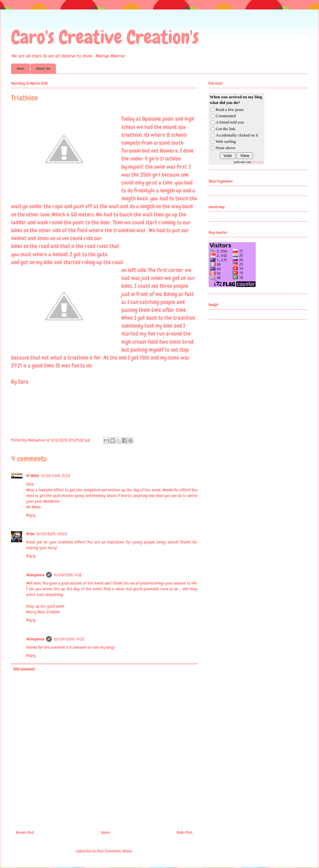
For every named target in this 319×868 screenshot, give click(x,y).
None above (226, 148)
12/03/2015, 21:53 (56, 476)
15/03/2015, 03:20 (52, 534)
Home (21, 69)
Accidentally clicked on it (237, 135)
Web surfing (226, 141)
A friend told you (230, 122)
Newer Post (25, 832)
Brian (30, 534)
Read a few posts (230, 109)
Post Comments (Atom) (115, 851)
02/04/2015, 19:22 (69, 639)
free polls (258, 162)
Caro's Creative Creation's (105, 37)
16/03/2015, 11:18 (68, 575)
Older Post (185, 832)
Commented (226, 116)
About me (43, 69)
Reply (31, 515)
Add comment (24, 669)
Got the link (226, 129)
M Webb (33, 476)
